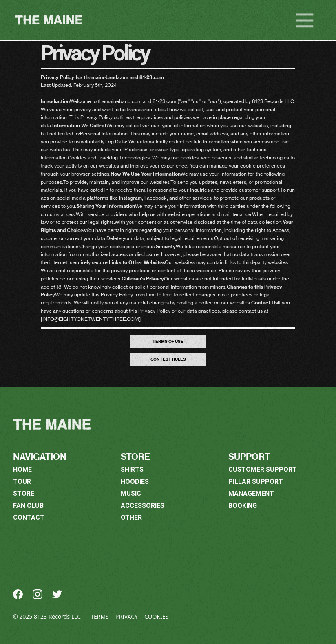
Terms (100, 616)
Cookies (156, 616)
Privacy (127, 616)
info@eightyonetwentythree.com (91, 319)
